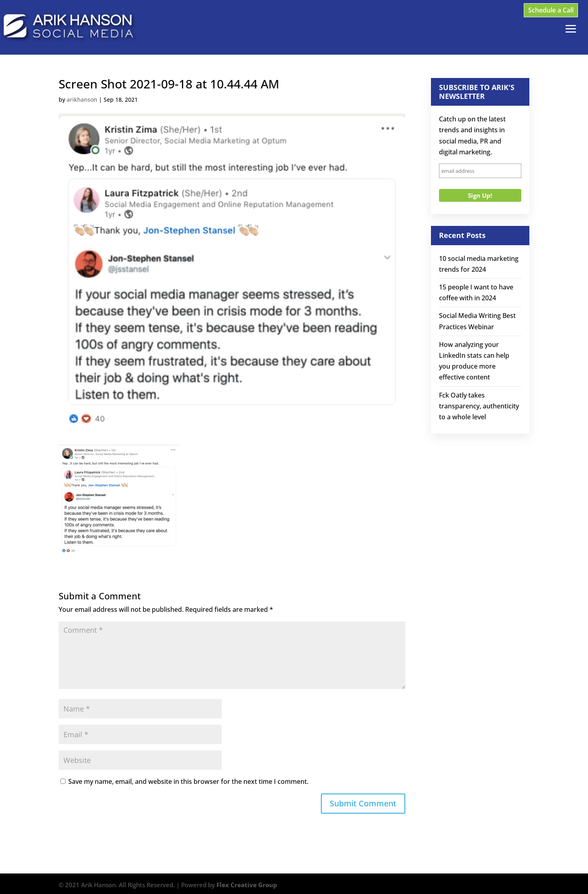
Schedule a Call (551, 10)
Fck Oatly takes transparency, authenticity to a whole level (479, 406)
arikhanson (82, 99)
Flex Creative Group (247, 885)
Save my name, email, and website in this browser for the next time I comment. (188, 781)
